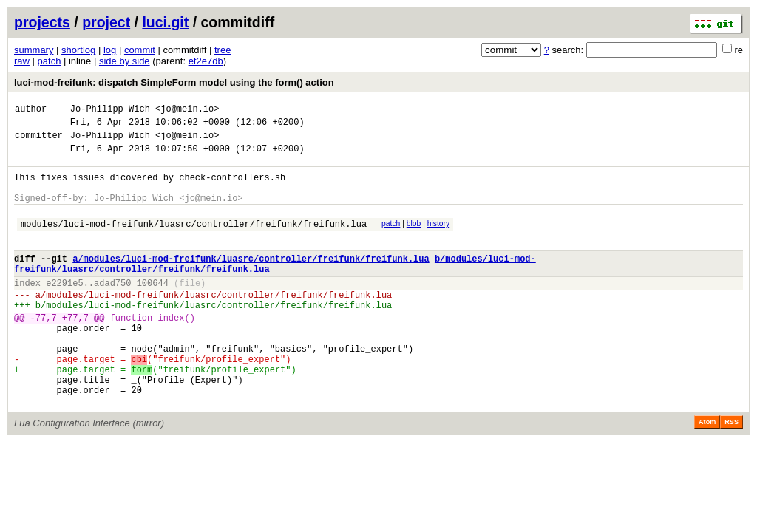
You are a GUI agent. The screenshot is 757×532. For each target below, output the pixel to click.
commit (140, 50)
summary (34, 50)
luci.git (165, 22)
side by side (125, 61)
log (110, 50)
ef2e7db (206, 61)
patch (50, 61)
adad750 (112, 309)
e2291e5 (64, 309)
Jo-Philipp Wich (110, 110)
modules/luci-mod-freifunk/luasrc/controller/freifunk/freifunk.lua (194, 241)
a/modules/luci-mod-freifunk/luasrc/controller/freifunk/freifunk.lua (251, 280)
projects (42, 22)
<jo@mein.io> (187, 110)
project (106, 22)
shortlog (78, 50)
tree (223, 50)
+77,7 (75, 351)
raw (22, 61)
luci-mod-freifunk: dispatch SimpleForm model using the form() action (174, 82)
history (438, 239)
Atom (707, 473)
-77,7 (44, 351)
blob (414, 239)
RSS (731, 473)
